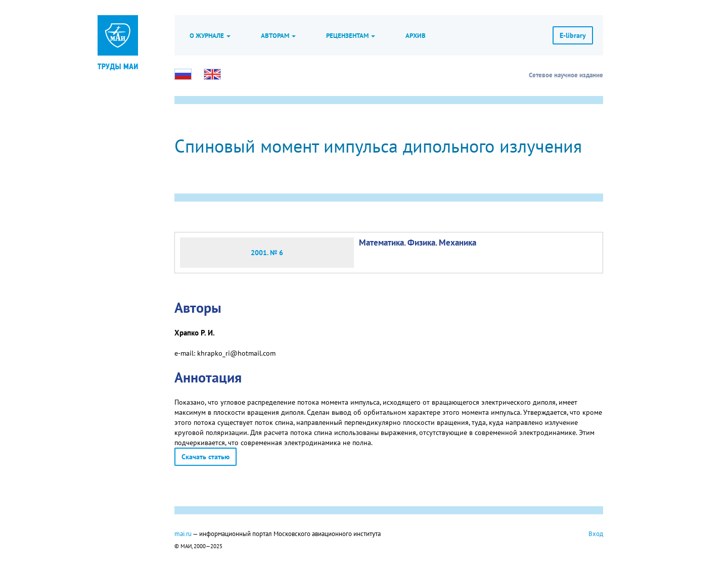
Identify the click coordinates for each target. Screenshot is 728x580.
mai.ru (183, 534)
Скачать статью (206, 457)
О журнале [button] (210, 35)
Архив (416, 35)
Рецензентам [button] (351, 35)
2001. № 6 (267, 253)
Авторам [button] (278, 35)
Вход (596, 534)
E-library (573, 35)
